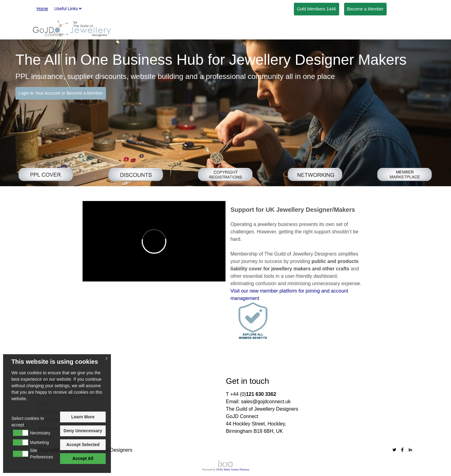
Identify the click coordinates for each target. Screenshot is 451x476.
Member (365, 9)
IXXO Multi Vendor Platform (233, 470)
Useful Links (68, 9)
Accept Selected (83, 445)
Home (42, 9)
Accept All (83, 458)
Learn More (83, 417)
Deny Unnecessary (83, 431)
